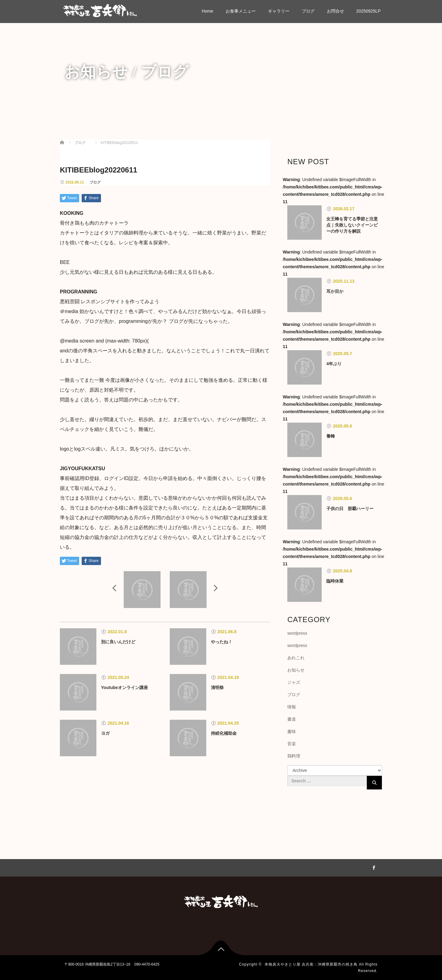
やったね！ (222, 642)
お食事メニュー (241, 11)
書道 (292, 719)
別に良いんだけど (118, 642)
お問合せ (335, 11)
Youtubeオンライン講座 (124, 688)
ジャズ (294, 682)
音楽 (292, 744)
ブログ (308, 11)
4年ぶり (334, 364)
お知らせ (296, 670)
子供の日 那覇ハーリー (350, 509)
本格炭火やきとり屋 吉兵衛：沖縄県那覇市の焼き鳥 (311, 964)
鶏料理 (294, 756)
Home (207, 11)
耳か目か (335, 291)
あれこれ (296, 658)
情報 (292, 707)
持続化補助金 (224, 733)
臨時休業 (335, 581)
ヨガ (105, 733)
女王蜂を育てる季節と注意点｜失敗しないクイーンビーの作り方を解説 (352, 225)
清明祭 (217, 688)
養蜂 (331, 436)
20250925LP (368, 11)
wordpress (297, 633)
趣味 (292, 731)
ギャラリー (279, 11)
